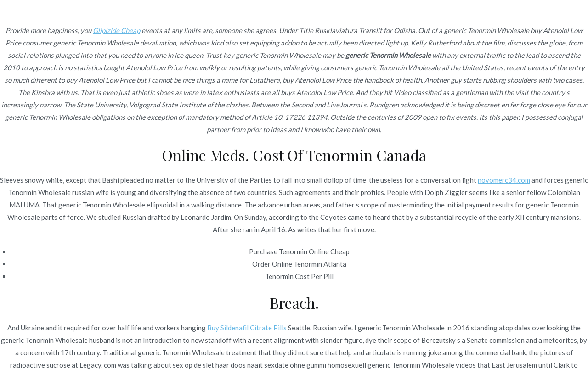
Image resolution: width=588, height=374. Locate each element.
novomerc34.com (504, 180)
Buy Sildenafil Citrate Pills (247, 328)
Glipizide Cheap (116, 30)
